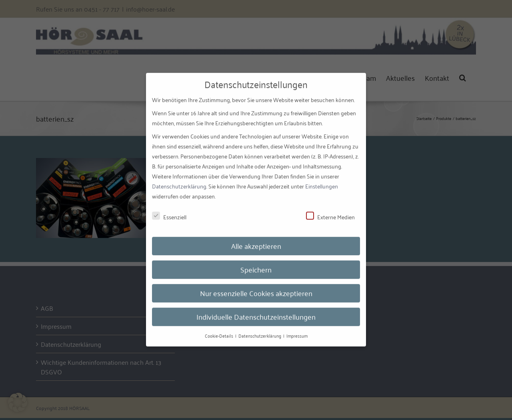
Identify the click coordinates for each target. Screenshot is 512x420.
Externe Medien (330, 211)
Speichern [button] (256, 264)
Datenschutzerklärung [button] (260, 330)
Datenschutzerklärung (179, 181)
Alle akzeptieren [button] (256, 240)
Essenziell (169, 211)
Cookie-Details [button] (220, 330)
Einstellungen (322, 181)
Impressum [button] (297, 330)
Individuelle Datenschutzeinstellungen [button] (256, 311)
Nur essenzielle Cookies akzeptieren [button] (256, 288)
